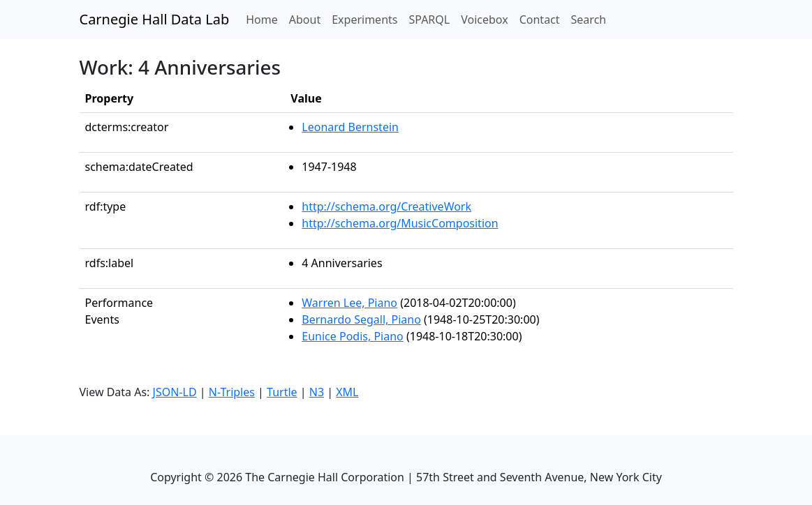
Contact (540, 20)
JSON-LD (175, 392)
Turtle (282, 392)
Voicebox (484, 20)
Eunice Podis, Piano (352, 336)
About (305, 20)
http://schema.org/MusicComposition (400, 223)
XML (347, 392)
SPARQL (429, 20)
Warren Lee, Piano (349, 303)
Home (265, 19)
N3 (317, 392)
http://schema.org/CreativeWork (386, 206)
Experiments (364, 20)
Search (589, 20)
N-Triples (232, 392)
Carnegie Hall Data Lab (155, 19)
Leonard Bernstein (350, 127)
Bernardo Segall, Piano (361, 319)
